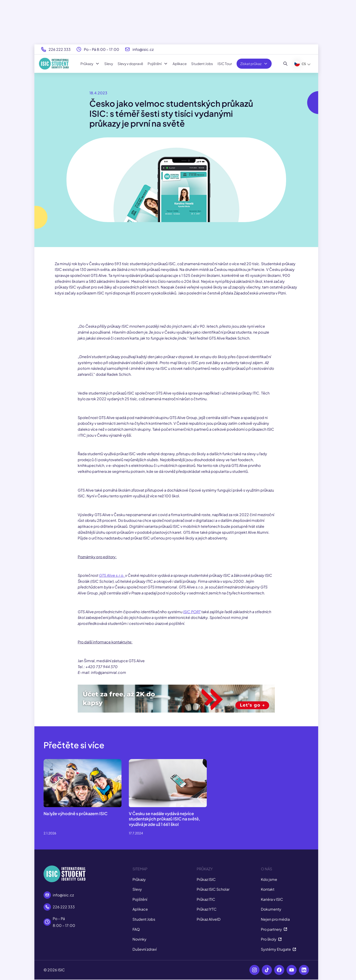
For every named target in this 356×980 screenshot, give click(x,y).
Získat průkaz (254, 64)
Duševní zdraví (145, 949)
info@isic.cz (143, 49)
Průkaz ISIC (206, 879)
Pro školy (271, 939)
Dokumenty (271, 909)
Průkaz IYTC (207, 909)
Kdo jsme (269, 879)
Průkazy (90, 64)
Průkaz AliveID (209, 919)
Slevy (109, 64)
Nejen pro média (275, 919)
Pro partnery (274, 929)
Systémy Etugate (279, 949)
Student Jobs (202, 64)
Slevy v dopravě (130, 64)
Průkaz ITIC (206, 899)
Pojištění (158, 64)
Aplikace (180, 64)
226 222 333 (60, 49)
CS (300, 64)
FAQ (136, 929)
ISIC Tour (225, 64)
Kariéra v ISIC (272, 899)
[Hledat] (286, 64)
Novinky (139, 939)
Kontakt (268, 889)
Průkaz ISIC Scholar (213, 889)
